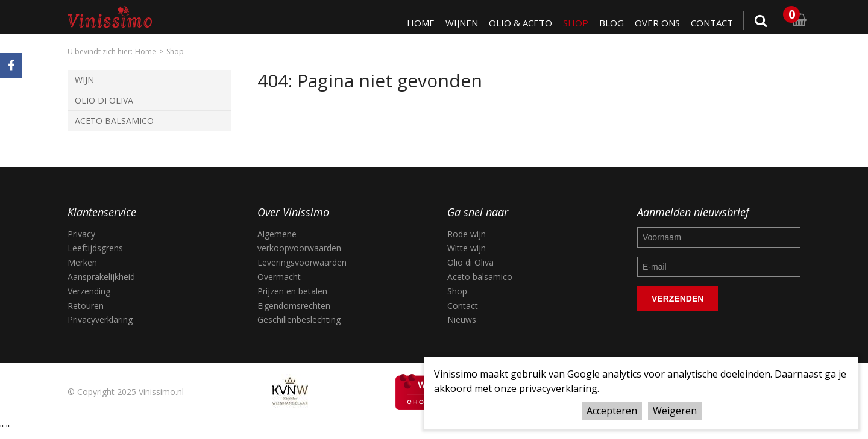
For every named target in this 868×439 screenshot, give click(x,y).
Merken (82, 262)
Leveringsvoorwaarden (302, 262)
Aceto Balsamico (114, 121)
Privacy (81, 234)
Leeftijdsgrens (95, 248)
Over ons (656, 23)
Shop (573, 23)
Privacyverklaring (100, 319)
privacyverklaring (558, 388)
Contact (711, 23)
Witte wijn (467, 248)
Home (416, 23)
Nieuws (462, 319)
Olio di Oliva (104, 100)
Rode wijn (467, 234)
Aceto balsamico (480, 277)
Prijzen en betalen (292, 291)
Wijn (84, 80)
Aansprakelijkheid (101, 277)
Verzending (89, 291)
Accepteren (612, 411)
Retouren (86, 306)
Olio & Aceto (517, 23)
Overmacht (279, 277)
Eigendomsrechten (294, 306)
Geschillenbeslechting (299, 319)
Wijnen (458, 23)
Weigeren (675, 411)
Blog (609, 23)
